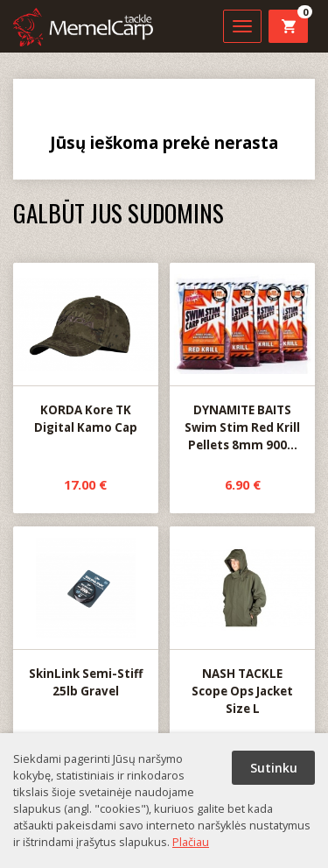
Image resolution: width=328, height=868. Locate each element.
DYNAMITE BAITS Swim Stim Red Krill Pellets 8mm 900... (242, 358)
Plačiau (191, 842)
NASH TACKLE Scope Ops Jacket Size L (242, 622)
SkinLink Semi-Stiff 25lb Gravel (86, 613)
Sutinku (274, 768)
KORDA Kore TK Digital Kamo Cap (86, 349)
